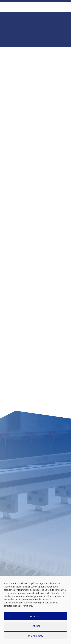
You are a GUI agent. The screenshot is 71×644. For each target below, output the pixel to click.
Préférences (36, 635)
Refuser (35, 626)
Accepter (36, 616)
